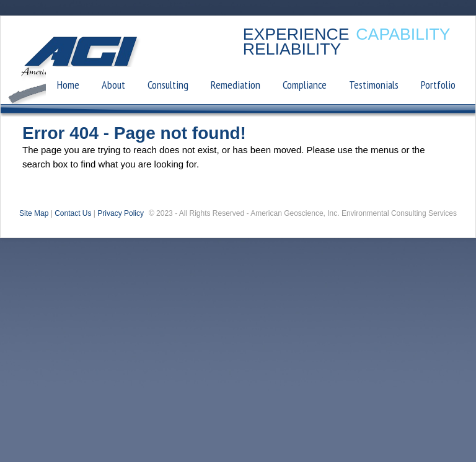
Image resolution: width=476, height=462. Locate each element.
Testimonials (374, 85)
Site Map (34, 213)
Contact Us (73, 213)
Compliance (305, 85)
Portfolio (438, 85)
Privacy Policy (121, 213)
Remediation (236, 85)
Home (68, 85)
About (113, 85)
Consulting (168, 85)
